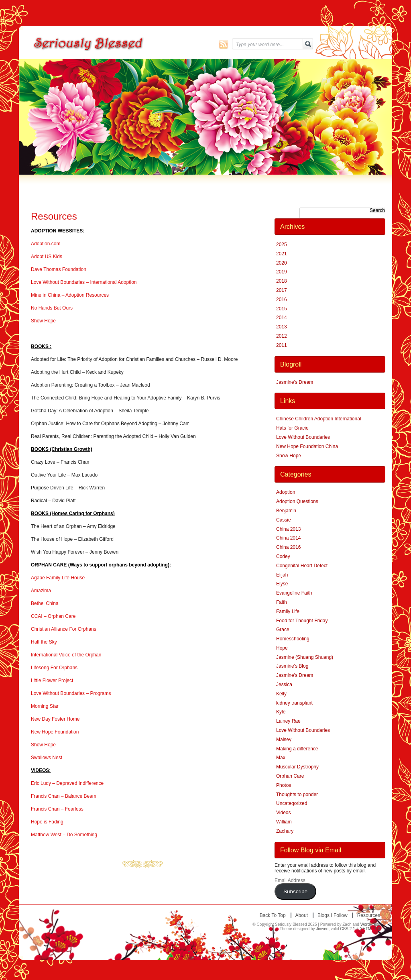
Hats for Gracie (292, 428)
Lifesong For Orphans (54, 668)
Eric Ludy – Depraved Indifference (67, 783)
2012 (282, 336)
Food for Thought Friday (302, 621)
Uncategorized (292, 803)
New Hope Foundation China (307, 446)
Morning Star (45, 706)
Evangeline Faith (294, 593)
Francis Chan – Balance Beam (64, 796)
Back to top (273, 915)
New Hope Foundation (55, 732)
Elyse (282, 584)
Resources (54, 216)
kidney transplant (294, 703)
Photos (284, 785)
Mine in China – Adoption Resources (70, 295)
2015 (282, 309)
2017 (282, 290)
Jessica (284, 685)
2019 (282, 272)
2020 (282, 263)
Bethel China (45, 603)
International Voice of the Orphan (66, 655)
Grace (283, 630)
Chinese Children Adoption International (318, 419)
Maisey (284, 740)
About (302, 915)
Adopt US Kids (47, 257)
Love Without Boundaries (303, 437)
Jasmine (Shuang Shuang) (305, 657)
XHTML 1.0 (370, 929)
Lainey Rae (288, 721)
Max (281, 758)
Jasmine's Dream (295, 382)
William (284, 822)
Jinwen (322, 929)
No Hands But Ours (52, 308)
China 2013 (288, 529)
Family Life (288, 611)
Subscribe (295, 891)
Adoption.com (46, 244)
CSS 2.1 (347, 929)
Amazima (41, 591)
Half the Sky (44, 642)
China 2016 (288, 547)
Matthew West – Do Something (64, 835)
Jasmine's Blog (292, 666)
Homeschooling (293, 639)
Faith (282, 602)
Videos (283, 813)
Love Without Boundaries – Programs (71, 693)
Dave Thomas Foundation (59, 269)
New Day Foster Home (55, 719)
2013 (282, 327)
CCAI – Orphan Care (53, 616)
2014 (282, 318)
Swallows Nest (47, 758)
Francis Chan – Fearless (57, 809)
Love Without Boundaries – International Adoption (84, 282)
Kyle (281, 712)
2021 (282, 254)
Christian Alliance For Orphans (64, 629)
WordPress (370, 924)
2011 (282, 345)
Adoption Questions (297, 501)
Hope (282, 648)
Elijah (282, 575)
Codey (283, 556)
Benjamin (286, 511)
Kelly (281, 694)
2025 (282, 244)
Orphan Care (290, 776)
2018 (282, 281)
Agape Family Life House (58, 578)
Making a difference (297, 749)
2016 (282, 300)
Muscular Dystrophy (297, 767)
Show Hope (43, 321)
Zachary (285, 831)
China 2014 (288, 538)
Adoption (286, 492)
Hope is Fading (47, 822)
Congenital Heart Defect (302, 566)
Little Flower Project (52, 680)
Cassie (284, 520)
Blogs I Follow (333, 915)
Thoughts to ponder (297, 795)
